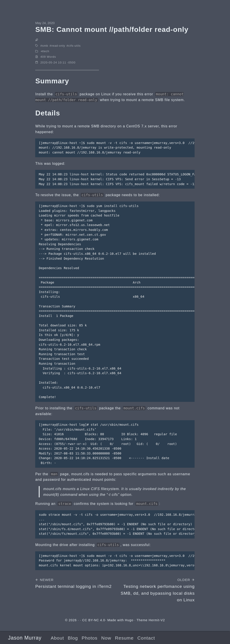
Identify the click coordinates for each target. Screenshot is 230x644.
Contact (146, 638)
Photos (90, 638)
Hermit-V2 (157, 620)
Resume (124, 638)
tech (46, 51)
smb (45, 46)
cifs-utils (75, 46)
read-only (58, 46)
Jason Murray (25, 638)
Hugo (129, 620)
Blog (73, 638)
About (57, 638)
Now (106, 638)
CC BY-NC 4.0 (94, 620)
